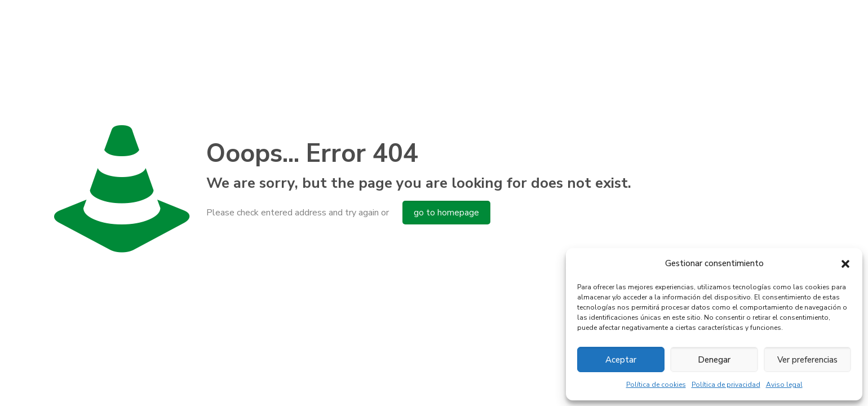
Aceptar (621, 360)
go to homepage (446, 213)
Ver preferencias (807, 360)
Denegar (714, 360)
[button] (845, 264)
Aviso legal (784, 385)
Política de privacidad (726, 385)
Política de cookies (656, 385)
